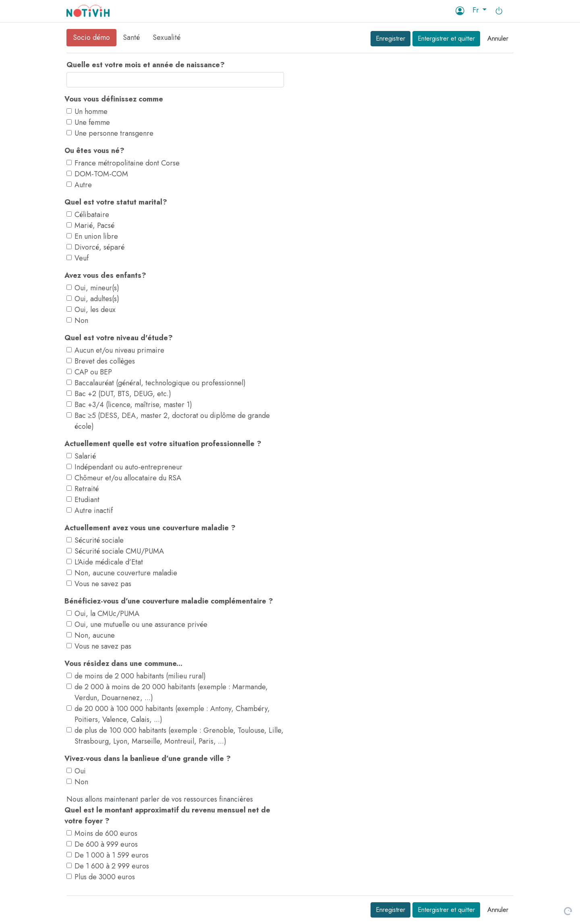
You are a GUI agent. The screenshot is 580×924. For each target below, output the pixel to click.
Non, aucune (95, 635)
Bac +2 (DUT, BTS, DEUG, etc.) (123, 394)
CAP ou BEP (93, 372)
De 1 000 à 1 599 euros (112, 855)
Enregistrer (390, 38)
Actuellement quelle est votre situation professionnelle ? (163, 444)
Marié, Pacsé (94, 225)
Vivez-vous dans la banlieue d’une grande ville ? (148, 759)
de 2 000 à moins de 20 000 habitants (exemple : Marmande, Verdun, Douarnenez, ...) (171, 692)
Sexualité (167, 37)
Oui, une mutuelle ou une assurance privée (141, 624)
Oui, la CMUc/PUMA (107, 614)
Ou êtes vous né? (94, 151)
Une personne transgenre (114, 133)
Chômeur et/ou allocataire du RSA (128, 478)
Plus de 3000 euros (105, 877)
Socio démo (91, 37)
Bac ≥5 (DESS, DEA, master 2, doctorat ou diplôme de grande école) (172, 421)
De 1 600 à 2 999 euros (112, 866)
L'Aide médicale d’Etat (109, 562)
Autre (83, 185)
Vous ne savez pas (103, 584)
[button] (480, 10)
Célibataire (92, 215)
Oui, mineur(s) (97, 288)
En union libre (96, 236)
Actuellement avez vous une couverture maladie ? (150, 528)
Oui (80, 771)
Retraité (87, 489)
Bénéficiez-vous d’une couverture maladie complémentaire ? (169, 601)
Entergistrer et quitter (446, 38)
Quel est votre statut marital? (116, 202)
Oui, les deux (95, 310)
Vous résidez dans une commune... (123, 664)
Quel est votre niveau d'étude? (119, 338)
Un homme (91, 112)
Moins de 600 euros (106, 833)
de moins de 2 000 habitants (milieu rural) (140, 676)
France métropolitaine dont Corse (127, 163)
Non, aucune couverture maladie (126, 573)
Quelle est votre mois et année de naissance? (146, 65)
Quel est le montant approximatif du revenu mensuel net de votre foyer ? (167, 815)
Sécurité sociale (99, 540)
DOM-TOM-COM (101, 174)
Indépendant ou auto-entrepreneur (128, 467)
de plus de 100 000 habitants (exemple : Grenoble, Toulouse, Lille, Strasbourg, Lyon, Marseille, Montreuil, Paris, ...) (179, 736)
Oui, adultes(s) (97, 299)
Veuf (82, 258)
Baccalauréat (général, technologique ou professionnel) (160, 383)
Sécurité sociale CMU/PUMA (119, 551)
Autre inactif (94, 511)
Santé (131, 37)
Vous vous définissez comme (114, 99)
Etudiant (87, 500)
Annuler (498, 38)
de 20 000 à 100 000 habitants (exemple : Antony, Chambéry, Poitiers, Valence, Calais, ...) (172, 714)
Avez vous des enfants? (105, 275)
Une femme (92, 122)
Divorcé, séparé (99, 247)
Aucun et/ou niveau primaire (119, 350)
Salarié (85, 456)
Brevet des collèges (105, 361)
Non (81, 320)
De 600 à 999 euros (106, 844)
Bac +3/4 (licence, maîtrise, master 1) (133, 405)
